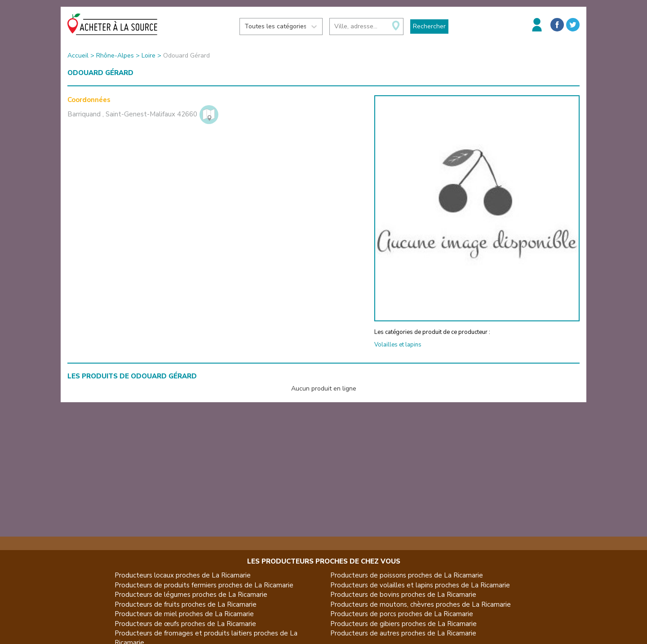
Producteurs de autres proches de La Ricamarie (403, 633)
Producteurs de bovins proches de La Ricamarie (403, 595)
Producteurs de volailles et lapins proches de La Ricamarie (420, 585)
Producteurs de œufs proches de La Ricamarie (185, 624)
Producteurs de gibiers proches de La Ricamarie (403, 624)
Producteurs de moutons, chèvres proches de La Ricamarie (421, 604)
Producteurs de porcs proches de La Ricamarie (402, 614)
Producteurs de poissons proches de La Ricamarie (407, 575)
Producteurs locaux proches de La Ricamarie (183, 575)
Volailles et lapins (398, 345)
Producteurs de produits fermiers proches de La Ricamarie (204, 585)
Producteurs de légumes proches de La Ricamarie (191, 595)
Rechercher (429, 26)
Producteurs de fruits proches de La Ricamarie (186, 604)
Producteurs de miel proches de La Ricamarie (184, 614)
